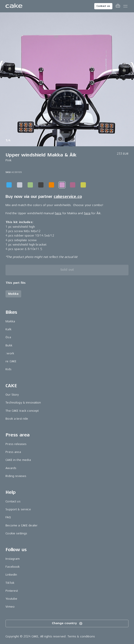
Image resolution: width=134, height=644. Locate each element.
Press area (13, 452)
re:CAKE (11, 361)
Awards (11, 468)
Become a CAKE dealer (22, 525)
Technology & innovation (23, 403)
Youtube (11, 599)
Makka (10, 321)
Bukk (9, 345)
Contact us (103, 6)
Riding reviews (16, 476)
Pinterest (12, 591)
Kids (8, 369)
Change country (67, 623)
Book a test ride (17, 419)
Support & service (18, 509)
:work (10, 353)
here (58, 213)
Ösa (8, 337)
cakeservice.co (68, 197)
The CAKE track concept (22, 411)
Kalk (8, 329)
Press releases (16, 444)
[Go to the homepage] (14, 6)
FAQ (8, 517)
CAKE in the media (18, 460)
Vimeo (10, 607)
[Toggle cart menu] (118, 6)
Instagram (13, 559)
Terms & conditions (81, 636)
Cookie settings (16, 533)
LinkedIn (11, 575)
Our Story (12, 395)
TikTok (10, 583)
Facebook (13, 567)
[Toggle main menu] (125, 6)
